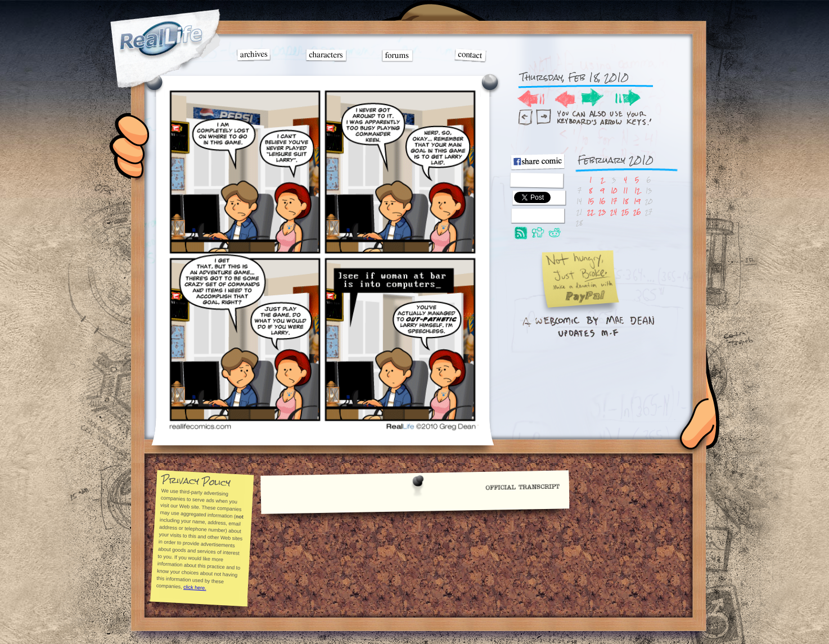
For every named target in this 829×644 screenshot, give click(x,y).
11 (625, 190)
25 (625, 212)
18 (625, 201)
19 (637, 201)
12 (637, 190)
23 (602, 212)
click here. (194, 587)
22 (591, 212)
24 (614, 212)
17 (614, 201)
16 (602, 201)
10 (614, 190)
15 (591, 201)
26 (637, 212)
